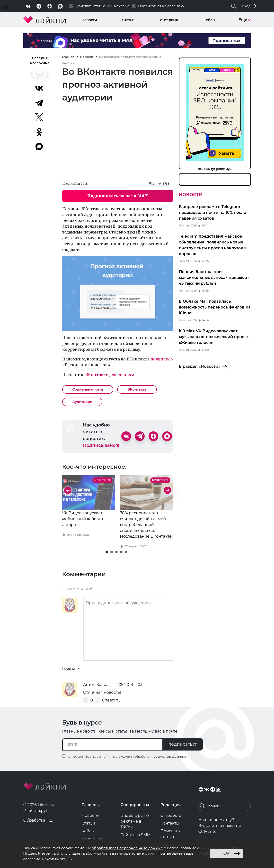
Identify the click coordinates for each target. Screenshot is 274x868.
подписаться (183, 744)
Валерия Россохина (40, 61)
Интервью (169, 20)
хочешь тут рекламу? (215, 169)
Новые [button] (70, 669)
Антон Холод (97, 685)
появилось (162, 359)
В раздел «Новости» (203, 367)
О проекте (171, 815)
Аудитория (82, 402)
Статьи (128, 20)
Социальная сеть (88, 389)
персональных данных (169, 756)
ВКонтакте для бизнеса (110, 375)
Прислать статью (170, 834)
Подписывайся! (101, 445)
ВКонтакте (137, 389)
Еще (245, 20)
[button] (107, 552)
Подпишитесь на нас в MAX (118, 196)
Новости (89, 20)
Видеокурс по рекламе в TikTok (135, 821)
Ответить (111, 700)
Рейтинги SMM (136, 835)
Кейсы (209, 20)
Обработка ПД (38, 820)
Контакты (170, 823)
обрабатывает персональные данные (127, 848)
